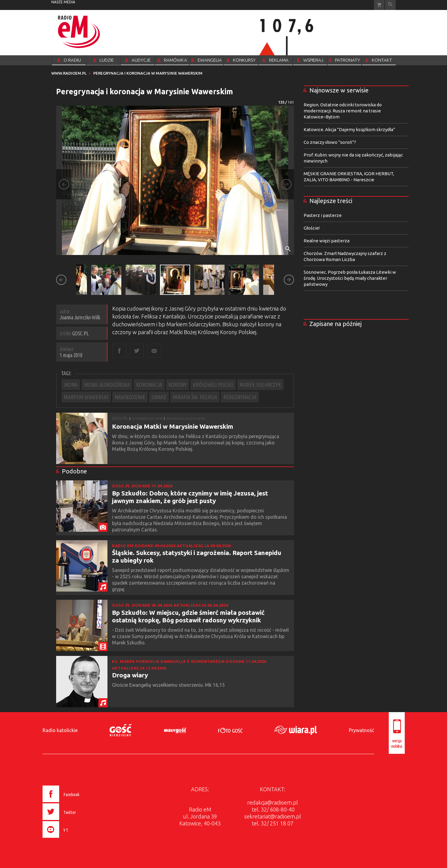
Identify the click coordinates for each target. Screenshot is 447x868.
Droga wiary (130, 675)
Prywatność (361, 730)
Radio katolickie (60, 730)
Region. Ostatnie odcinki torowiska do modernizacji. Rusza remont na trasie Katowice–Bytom (343, 111)
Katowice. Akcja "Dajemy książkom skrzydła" (349, 129)
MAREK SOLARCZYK (260, 385)
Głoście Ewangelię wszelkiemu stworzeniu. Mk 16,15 (169, 685)
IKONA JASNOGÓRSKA (107, 385)
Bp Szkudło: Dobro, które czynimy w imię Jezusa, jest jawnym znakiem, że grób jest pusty (190, 497)
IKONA (71, 385)
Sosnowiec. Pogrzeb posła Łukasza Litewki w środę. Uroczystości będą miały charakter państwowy (350, 278)
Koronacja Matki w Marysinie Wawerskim (173, 426)
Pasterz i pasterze (323, 215)
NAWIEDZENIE (130, 397)
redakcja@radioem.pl (273, 802)
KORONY (177, 385)
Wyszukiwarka (390, 5)
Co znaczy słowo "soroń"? (330, 142)
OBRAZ (159, 397)
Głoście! (312, 228)
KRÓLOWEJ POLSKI (213, 385)
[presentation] (73, 839)
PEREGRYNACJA (240, 397)
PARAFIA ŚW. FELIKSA (195, 397)
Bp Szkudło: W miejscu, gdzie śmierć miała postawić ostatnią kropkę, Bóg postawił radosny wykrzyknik (188, 616)
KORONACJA (149, 385)
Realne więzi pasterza (327, 241)
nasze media (63, 2)
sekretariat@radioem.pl (273, 816)
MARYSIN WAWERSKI (86, 397)
